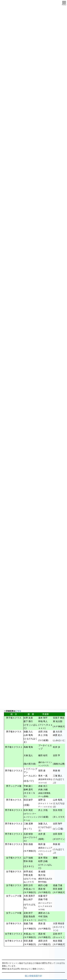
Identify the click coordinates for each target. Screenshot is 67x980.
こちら (18, 711)
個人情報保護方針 (33, 976)
